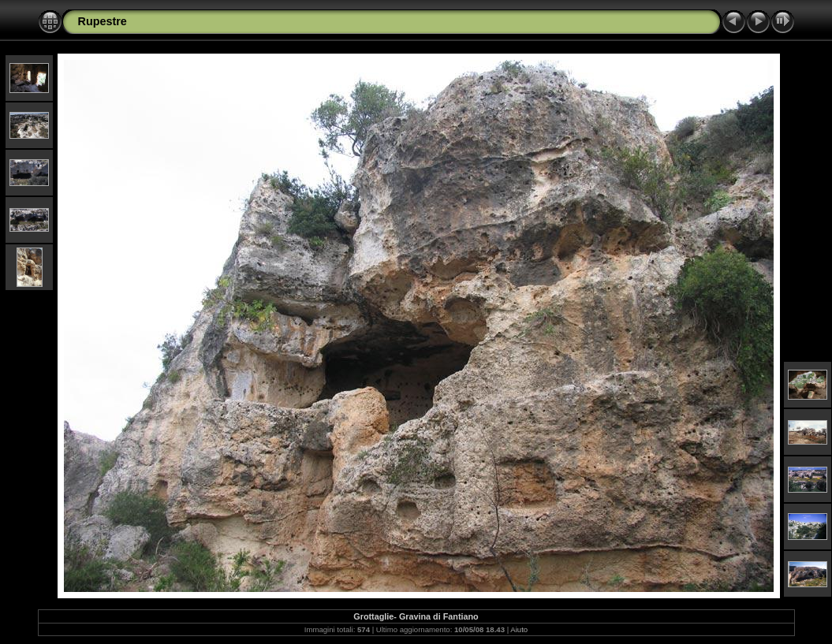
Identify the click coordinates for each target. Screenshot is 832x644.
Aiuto (519, 629)
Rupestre (103, 21)
